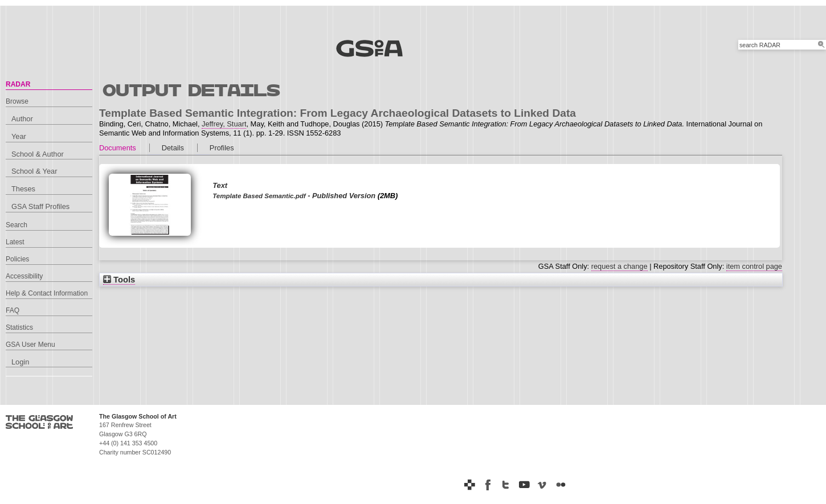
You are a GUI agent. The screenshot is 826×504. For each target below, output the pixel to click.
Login (20, 362)
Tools (119, 280)
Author (22, 119)
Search (17, 225)
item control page (754, 266)
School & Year (34, 171)
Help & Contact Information (47, 293)
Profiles (222, 148)
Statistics (19, 327)
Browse (17, 101)
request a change (619, 266)
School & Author (38, 154)
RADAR (18, 84)
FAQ (13, 310)
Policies (17, 259)
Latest (15, 242)
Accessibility (24, 276)
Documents (118, 148)
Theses (23, 189)
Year (19, 136)
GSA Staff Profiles (40, 206)
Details (173, 148)
